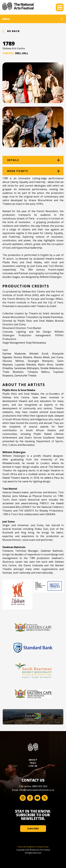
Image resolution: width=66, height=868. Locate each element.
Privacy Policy (43, 847)
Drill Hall (22, 53)
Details (13, 160)
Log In (33, 766)
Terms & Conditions (26, 847)
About (33, 760)
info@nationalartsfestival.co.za (37, 790)
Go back (11, 31)
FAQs (33, 763)
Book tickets (18, 171)
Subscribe (33, 829)
